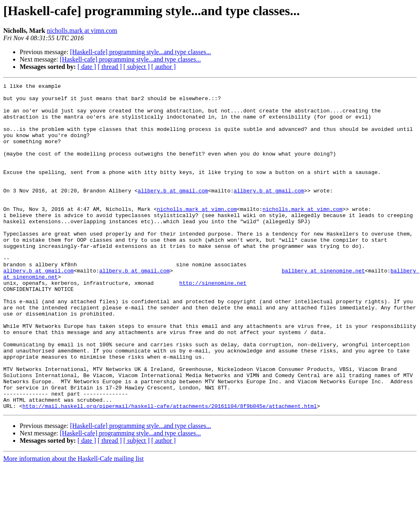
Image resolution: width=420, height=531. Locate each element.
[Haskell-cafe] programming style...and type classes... (141, 52)
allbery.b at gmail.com (173, 213)
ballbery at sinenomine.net (323, 309)
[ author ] (164, 67)
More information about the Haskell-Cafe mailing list (73, 524)
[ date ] (87, 67)
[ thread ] (110, 67)
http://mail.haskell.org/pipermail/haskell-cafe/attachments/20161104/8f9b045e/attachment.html (170, 471)
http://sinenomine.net (213, 323)
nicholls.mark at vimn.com (82, 31)
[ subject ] (137, 67)
